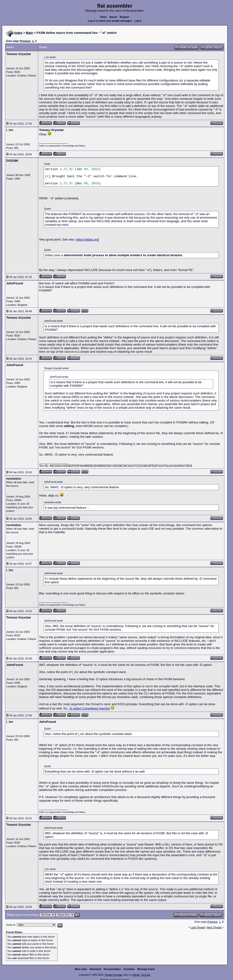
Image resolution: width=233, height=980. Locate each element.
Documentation (112, 969)
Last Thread (198, 927)
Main (30, 33)
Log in (138, 21)
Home (104, 17)
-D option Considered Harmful (89, 708)
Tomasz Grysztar (113, 975)
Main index (81, 969)
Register (124, 17)
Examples (129, 969)
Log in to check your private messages (110, 21)
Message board (146, 969)
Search (113, 17)
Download (95, 969)
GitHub (136, 975)
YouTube (145, 975)
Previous (25, 41)
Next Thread (214, 927)
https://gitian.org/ (88, 239)
